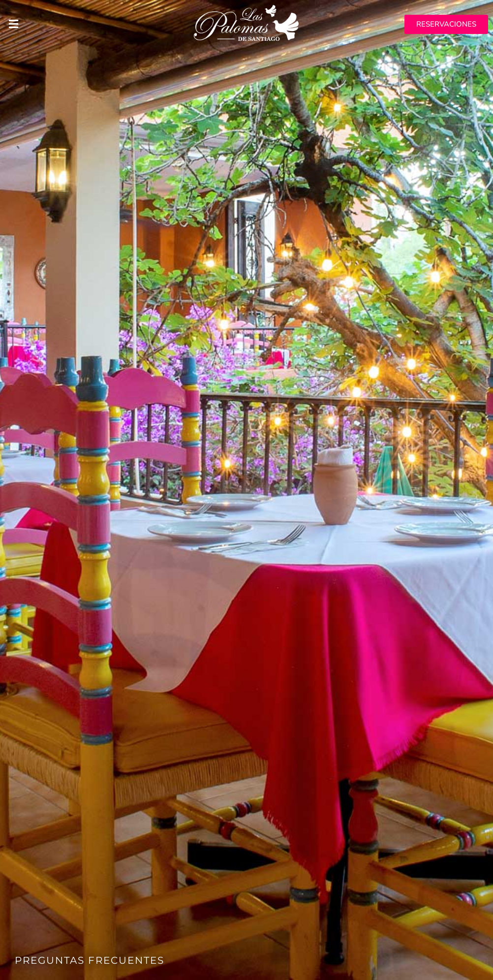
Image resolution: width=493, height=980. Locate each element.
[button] (82, 25)
